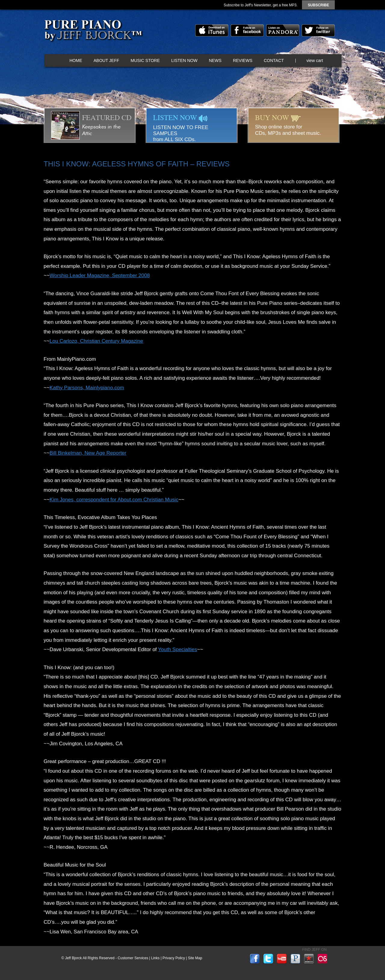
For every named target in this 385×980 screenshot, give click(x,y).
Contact (274, 60)
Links (156, 958)
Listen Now (184, 60)
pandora (283, 30)
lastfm (322, 959)
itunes (212, 30)
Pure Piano (93, 32)
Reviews (243, 60)
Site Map (195, 958)
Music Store (145, 60)
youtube (282, 959)
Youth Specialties (178, 649)
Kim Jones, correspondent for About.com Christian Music (114, 500)
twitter (318, 30)
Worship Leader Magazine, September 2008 (100, 275)
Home (76, 60)
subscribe (318, 5)
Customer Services (133, 958)
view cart (315, 60)
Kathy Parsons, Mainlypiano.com (87, 388)
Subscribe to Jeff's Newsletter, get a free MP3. (260, 5)
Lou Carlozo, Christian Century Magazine (96, 341)
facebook (247, 30)
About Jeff (106, 60)
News (215, 60)
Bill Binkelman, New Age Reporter (88, 453)
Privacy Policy (174, 958)
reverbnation (309, 959)
